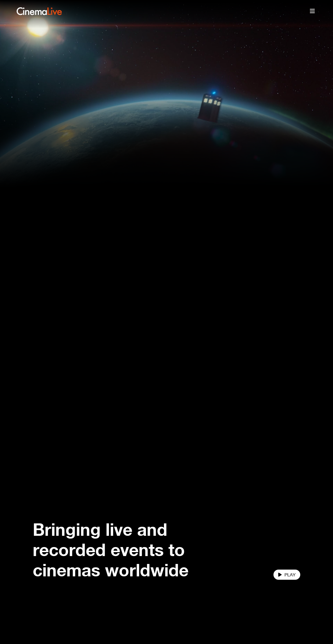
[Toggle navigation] (312, 11)
